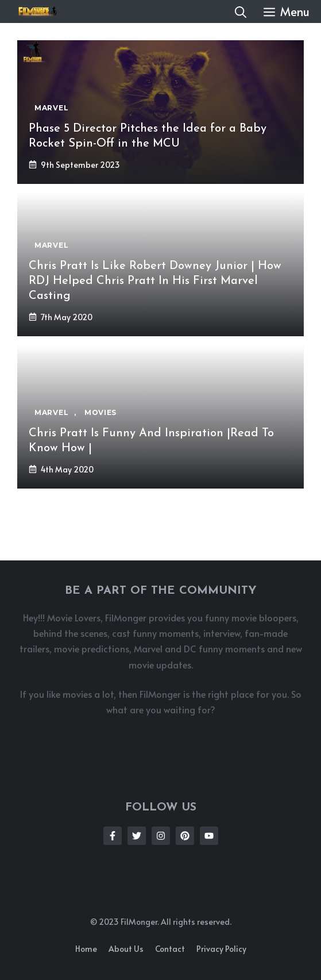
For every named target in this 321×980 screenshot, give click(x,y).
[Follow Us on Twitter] (137, 836)
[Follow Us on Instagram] (161, 836)
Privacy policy (221, 949)
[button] (241, 11)
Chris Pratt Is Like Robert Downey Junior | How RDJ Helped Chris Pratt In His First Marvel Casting (155, 281)
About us (126, 949)
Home (86, 949)
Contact (170, 949)
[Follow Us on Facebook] (113, 836)
